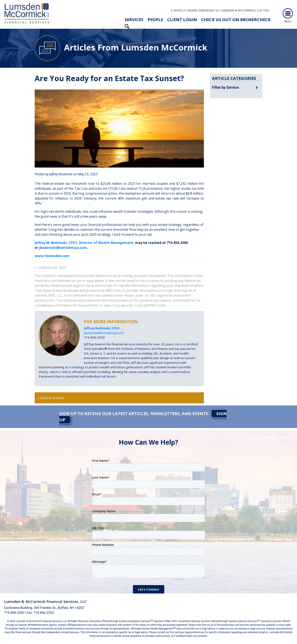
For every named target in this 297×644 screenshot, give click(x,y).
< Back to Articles (51, 398)
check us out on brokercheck (236, 20)
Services (134, 20)
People (155, 20)
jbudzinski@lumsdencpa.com (63, 248)
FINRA (167, 621)
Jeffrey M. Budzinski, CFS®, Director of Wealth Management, (85, 243)
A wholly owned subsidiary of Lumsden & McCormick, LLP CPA (220, 10)
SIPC (175, 621)
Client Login (182, 20)
